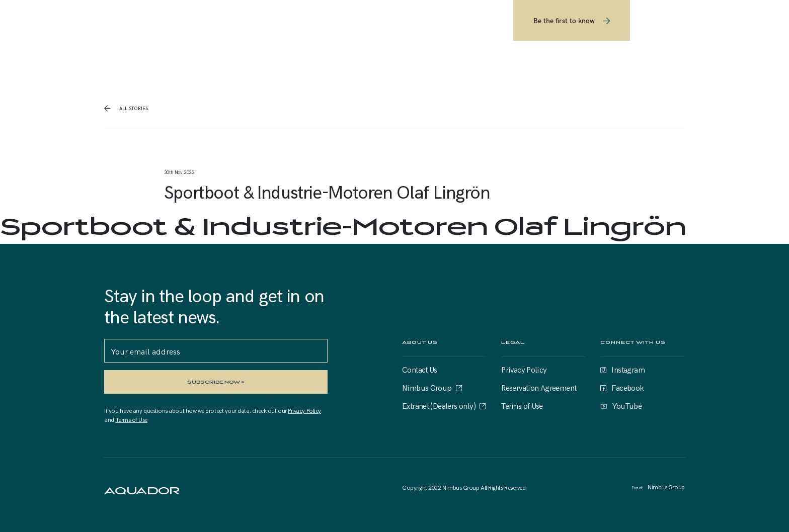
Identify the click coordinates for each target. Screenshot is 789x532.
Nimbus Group (427, 387)
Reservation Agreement (539, 387)
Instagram (628, 369)
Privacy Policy (304, 410)
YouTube (627, 405)
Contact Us (420, 369)
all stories (133, 108)
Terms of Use (132, 419)
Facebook (627, 387)
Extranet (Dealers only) (439, 405)
